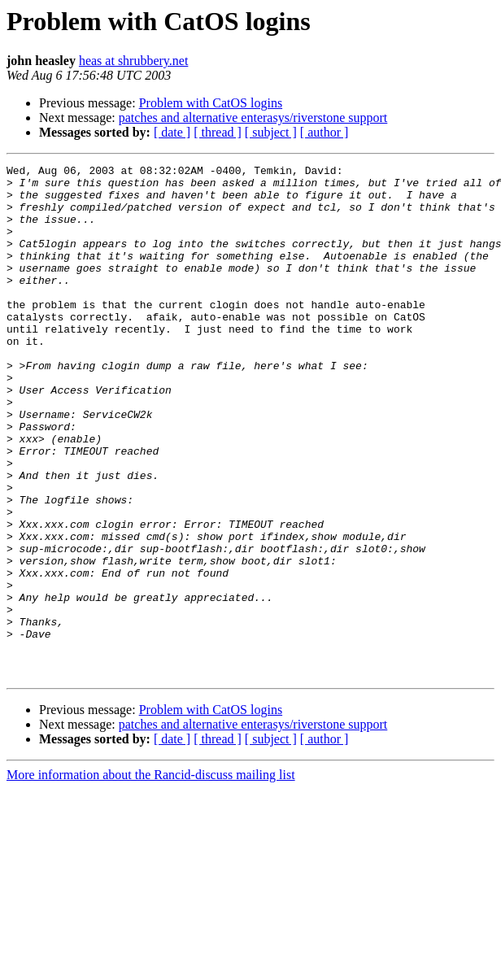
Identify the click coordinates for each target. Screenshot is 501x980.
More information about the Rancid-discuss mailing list (151, 877)
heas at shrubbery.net (133, 61)
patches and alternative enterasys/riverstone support (253, 118)
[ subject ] (271, 132)
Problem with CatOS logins (211, 103)
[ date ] (172, 132)
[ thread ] (218, 132)
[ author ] (325, 132)
